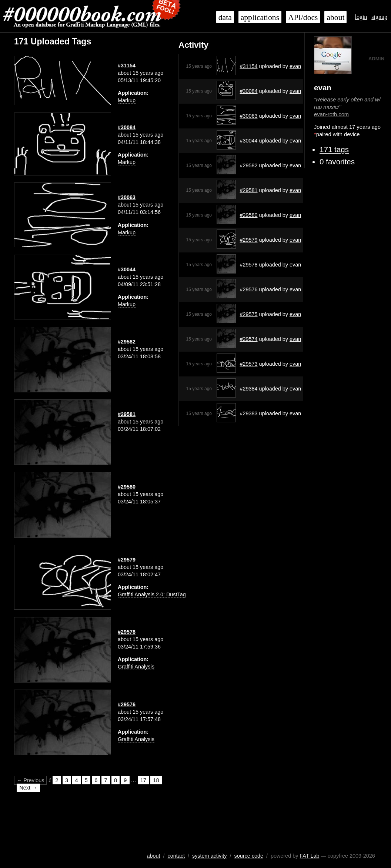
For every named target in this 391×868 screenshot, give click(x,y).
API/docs (303, 17)
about (335, 17)
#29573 (249, 364)
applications (260, 17)
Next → (28, 788)
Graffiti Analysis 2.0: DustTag (152, 594)
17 (143, 780)
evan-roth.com (331, 114)
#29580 (249, 215)
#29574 (249, 339)
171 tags (334, 149)
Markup (127, 100)
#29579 (249, 240)
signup (379, 17)
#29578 (249, 265)
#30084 (249, 91)
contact (176, 856)
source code (249, 856)
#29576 (249, 289)
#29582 (249, 165)
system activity (210, 856)
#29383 (249, 413)
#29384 (249, 389)
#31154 (249, 66)
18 (156, 780)
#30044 (249, 141)
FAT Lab (309, 856)
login (361, 17)
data (225, 17)
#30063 (249, 116)
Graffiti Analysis (136, 667)
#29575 (249, 314)
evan (295, 66)
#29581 (249, 190)
